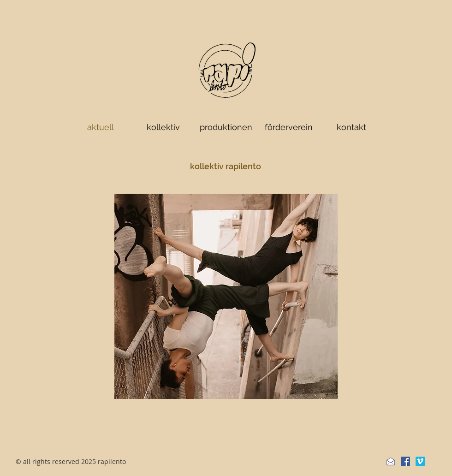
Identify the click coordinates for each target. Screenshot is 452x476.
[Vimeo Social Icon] (420, 461)
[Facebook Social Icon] (405, 461)
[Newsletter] (391, 461)
